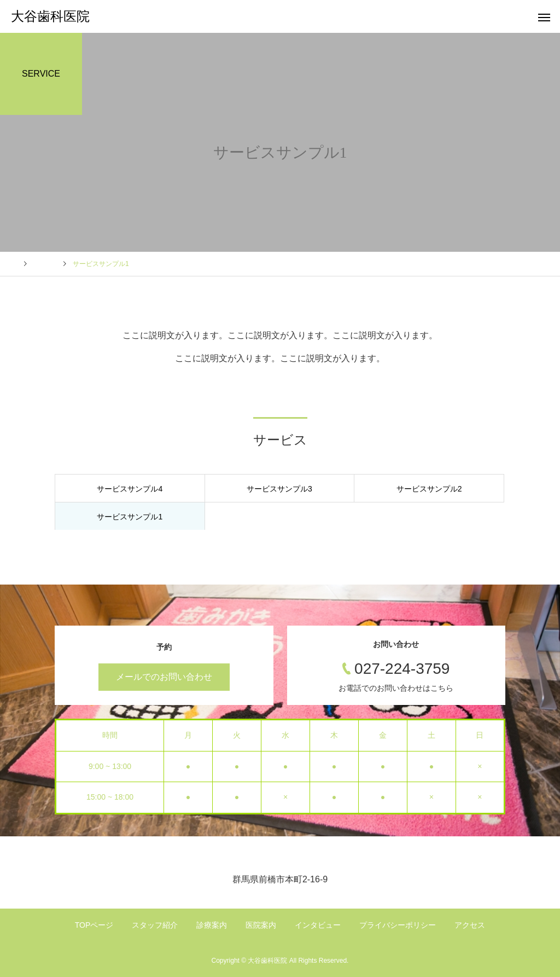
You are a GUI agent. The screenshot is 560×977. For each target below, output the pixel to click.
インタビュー (318, 925)
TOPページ (94, 925)
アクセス (470, 925)
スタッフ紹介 (155, 925)
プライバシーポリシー (398, 925)
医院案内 (261, 925)
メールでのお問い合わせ (164, 677)
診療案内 (212, 925)
